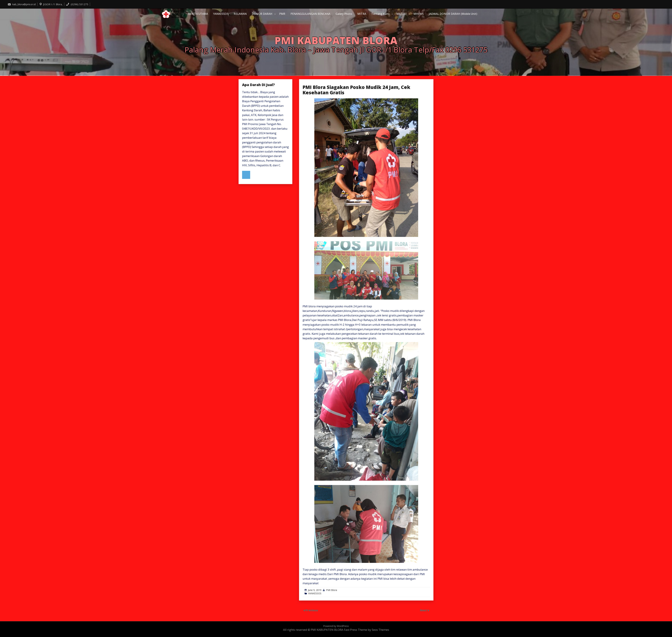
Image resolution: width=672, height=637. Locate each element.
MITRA (362, 14)
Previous (312, 610)
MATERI (401, 14)
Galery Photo (344, 14)
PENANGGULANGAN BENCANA (310, 14)
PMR (282, 14)
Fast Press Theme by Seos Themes (366, 630)
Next (424, 610)
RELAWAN (240, 14)
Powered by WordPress (336, 626)
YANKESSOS (221, 14)
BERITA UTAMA (198, 14)
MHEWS (419, 14)
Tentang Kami (380, 14)
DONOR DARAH (262, 14)
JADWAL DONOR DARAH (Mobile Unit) (453, 14)
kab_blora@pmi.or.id (22, 4)
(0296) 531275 (77, 4)
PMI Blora (332, 590)
